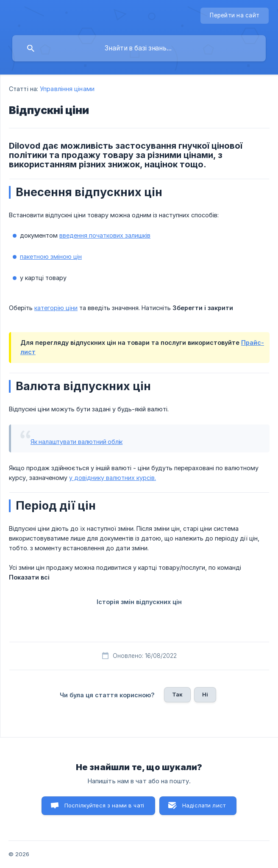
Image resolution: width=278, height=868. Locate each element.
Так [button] (177, 694)
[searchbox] (139, 48)
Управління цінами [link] (67, 89)
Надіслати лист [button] (204, 805)
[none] (235, 16)
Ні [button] (205, 694)
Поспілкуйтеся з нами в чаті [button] (104, 805)
